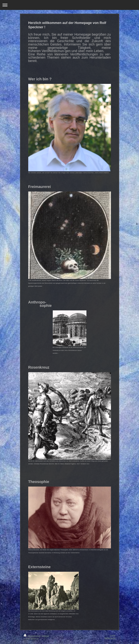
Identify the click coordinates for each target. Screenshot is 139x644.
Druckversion (32, 636)
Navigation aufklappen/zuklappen (69, 5)
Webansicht (110, 638)
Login (113, 635)
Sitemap (45, 636)
